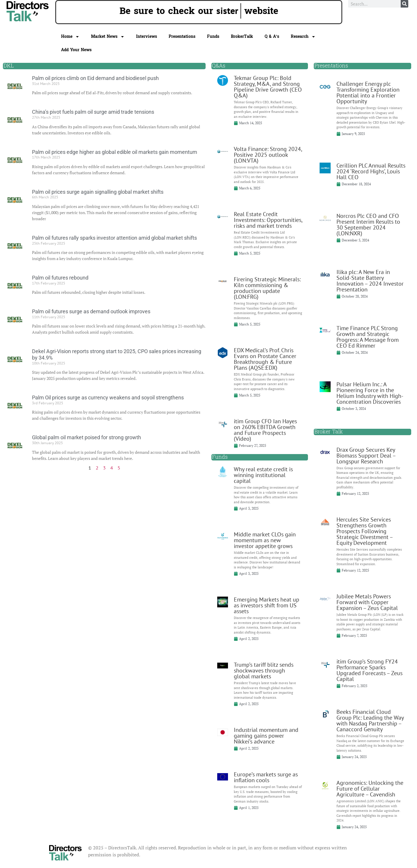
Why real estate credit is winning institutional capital (263, 475)
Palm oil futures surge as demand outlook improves (91, 311)
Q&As (219, 66)
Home (70, 37)
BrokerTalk (242, 37)
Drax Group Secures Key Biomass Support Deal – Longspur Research (366, 456)
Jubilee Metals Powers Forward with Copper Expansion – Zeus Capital (367, 602)
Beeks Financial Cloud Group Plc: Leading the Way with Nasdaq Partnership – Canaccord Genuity (370, 721)
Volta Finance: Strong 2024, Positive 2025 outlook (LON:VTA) (268, 155)
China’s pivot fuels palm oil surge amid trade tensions (93, 112)
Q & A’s (272, 37)
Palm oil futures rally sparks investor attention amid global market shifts (114, 238)
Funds (213, 37)
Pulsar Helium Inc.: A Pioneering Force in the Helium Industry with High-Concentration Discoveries (370, 393)
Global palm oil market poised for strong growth (87, 437)
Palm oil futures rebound (60, 278)
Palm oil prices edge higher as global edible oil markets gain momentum (115, 152)
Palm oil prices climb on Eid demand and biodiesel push (95, 78)
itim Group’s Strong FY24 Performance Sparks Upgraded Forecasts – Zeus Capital (369, 670)
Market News (108, 37)
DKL (9, 66)
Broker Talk (329, 432)
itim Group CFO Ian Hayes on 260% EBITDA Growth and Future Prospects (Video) (265, 430)
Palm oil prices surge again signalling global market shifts (98, 192)
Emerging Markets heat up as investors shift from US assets (267, 605)
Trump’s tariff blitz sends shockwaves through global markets (264, 670)
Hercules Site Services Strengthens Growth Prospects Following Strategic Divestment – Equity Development (365, 531)
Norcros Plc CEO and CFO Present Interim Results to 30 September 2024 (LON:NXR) (368, 225)
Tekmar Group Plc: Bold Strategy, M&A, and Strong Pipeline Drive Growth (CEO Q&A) (268, 87)
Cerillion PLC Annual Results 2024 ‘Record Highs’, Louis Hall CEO (371, 171)
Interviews (147, 37)
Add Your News (76, 50)
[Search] (404, 4)
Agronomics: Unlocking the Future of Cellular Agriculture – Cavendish (370, 789)
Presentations (182, 37)
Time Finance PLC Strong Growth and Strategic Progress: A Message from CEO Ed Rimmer (368, 337)
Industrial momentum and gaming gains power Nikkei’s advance (266, 736)
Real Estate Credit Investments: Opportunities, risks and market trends (268, 220)
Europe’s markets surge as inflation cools (266, 777)
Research (303, 37)
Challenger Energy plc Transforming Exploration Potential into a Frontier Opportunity (368, 93)
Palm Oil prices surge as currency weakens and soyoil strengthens (108, 397)
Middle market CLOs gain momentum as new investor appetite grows (265, 540)
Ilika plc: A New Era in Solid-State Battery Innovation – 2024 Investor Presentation (370, 281)
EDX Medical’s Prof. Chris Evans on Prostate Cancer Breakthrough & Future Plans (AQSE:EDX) (265, 359)
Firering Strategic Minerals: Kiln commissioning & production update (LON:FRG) (267, 288)
